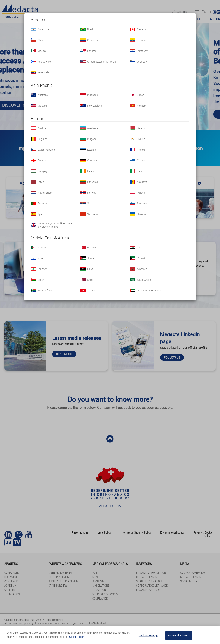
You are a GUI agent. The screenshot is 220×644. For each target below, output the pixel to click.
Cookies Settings (148, 636)
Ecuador (142, 40)
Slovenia (142, 203)
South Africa (45, 290)
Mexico (42, 51)
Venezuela (43, 72)
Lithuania (92, 182)
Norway (92, 193)
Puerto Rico (44, 61)
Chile (40, 40)
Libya (90, 269)
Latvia (41, 182)
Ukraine (141, 214)
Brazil (90, 29)
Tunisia (91, 290)
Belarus (141, 128)
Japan (141, 95)
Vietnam (142, 106)
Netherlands (45, 193)
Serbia (91, 203)
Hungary (42, 171)
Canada (141, 29)
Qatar (90, 280)
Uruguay (142, 61)
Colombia (93, 40)
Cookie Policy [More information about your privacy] (77, 637)
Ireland (91, 171)
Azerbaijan (93, 128)
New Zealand (95, 106)
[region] (110, 635)
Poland (141, 193)
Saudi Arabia (144, 280)
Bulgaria (92, 139)
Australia (43, 95)
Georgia (42, 160)
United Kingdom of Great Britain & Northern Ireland (56, 225)
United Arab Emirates (149, 290)
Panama (92, 51)
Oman (41, 280)
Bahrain (92, 247)
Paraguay (142, 51)
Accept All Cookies (179, 636)
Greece (141, 160)
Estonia (92, 150)
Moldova (142, 182)
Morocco (142, 269)
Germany (92, 160)
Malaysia (43, 106)
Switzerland (94, 214)
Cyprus (141, 139)
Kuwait (141, 258)
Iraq (139, 247)
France (141, 150)
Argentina (43, 29)
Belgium (42, 139)
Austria (42, 128)
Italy (139, 171)
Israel (41, 258)
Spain (41, 214)
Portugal (42, 203)
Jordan (91, 258)
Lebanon (43, 269)
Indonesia (93, 95)
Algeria (42, 247)
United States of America (101, 61)
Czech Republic (47, 150)
